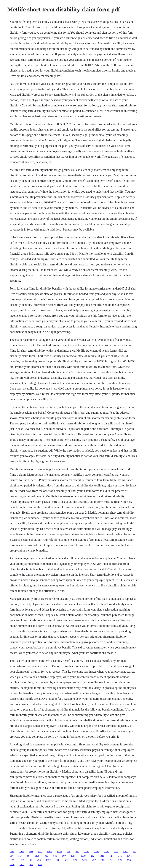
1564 (97, 852)
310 (46, 856)
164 (11, 856)
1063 (49, 852)
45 (31, 860)
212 (103, 860)
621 (31, 852)
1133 (12, 852)
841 (55, 856)
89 (28, 856)
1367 (12, 860)
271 (120, 860)
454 (39, 860)
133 (129, 860)
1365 (129, 856)
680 (69, 852)
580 (66, 860)
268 (111, 860)
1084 (125, 852)
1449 (12, 864)
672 (134, 852)
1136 (59, 852)
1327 (22, 864)
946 (40, 864)
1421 (85, 860)
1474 (22, 852)
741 (120, 856)
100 (64, 856)
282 (93, 856)
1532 (48, 860)
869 (31, 864)
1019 (83, 856)
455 (116, 852)
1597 (22, 860)
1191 (106, 852)
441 (40, 852)
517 (20, 856)
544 (77, 852)
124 (111, 856)
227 (94, 860)
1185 (87, 852)
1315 (102, 856)
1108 (37, 856)
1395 (73, 856)
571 (75, 860)
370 (58, 860)
